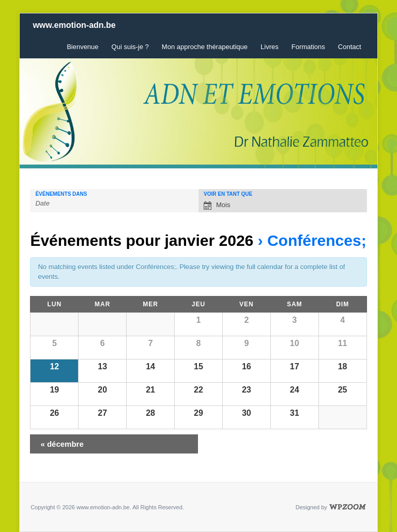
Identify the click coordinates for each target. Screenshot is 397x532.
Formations (308, 47)
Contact (350, 47)
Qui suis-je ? (130, 47)
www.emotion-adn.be (74, 25)
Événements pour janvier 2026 (142, 240)
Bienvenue (82, 47)
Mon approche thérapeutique (205, 47)
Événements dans (61, 194)
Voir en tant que (228, 194)
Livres (270, 47)
